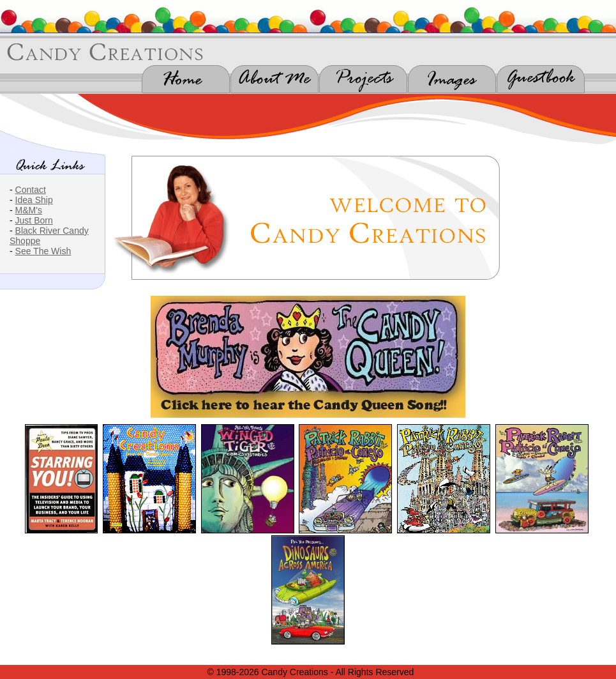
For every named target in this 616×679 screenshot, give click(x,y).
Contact (31, 190)
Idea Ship (34, 200)
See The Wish (43, 251)
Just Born (34, 220)
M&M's (29, 210)
